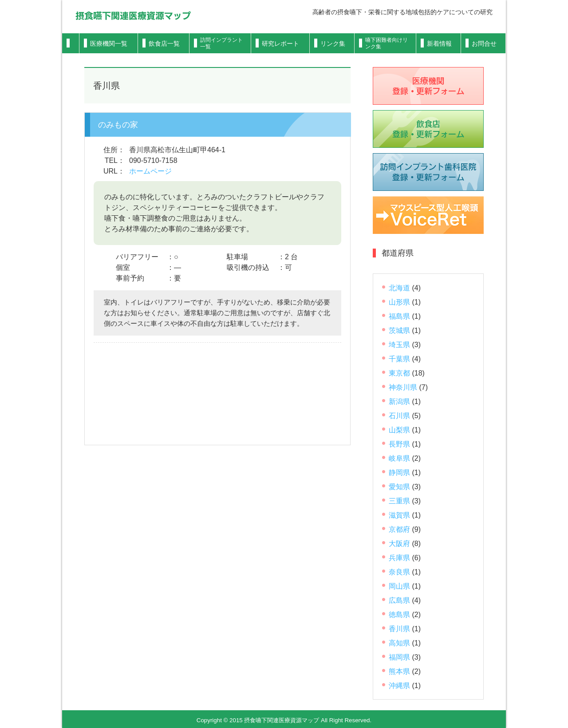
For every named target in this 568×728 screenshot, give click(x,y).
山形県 (399, 302)
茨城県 (399, 330)
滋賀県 (399, 515)
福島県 (399, 316)
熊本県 (399, 671)
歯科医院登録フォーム (428, 172)
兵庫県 (399, 558)
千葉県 (399, 359)
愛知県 (399, 487)
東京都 (399, 373)
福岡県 (399, 657)
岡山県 (399, 586)
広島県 (399, 600)
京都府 (399, 529)
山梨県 (399, 430)
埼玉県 (399, 345)
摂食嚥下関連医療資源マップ (133, 16)
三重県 (399, 501)
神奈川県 (403, 387)
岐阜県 (399, 458)
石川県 (399, 416)
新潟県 (399, 402)
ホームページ (150, 171)
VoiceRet (428, 215)
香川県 (399, 629)
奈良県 (399, 572)
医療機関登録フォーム (428, 86)
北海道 (399, 288)
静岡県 (399, 473)
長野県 (399, 444)
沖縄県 (399, 686)
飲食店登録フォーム (428, 129)
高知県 (399, 643)
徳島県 (399, 615)
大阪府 (399, 544)
